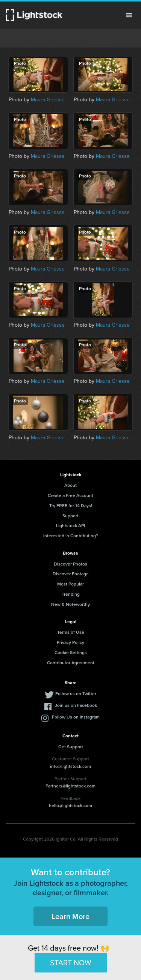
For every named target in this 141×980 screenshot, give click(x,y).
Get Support (71, 747)
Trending (71, 594)
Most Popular (70, 584)
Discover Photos (70, 564)
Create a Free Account (70, 495)
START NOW (71, 963)
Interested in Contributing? (71, 536)
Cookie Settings (71, 653)
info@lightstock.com (70, 766)
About (70, 485)
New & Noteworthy (70, 604)
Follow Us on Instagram (76, 717)
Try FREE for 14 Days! (71, 506)
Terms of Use (71, 632)
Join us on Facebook (76, 705)
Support (70, 516)
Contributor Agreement (71, 663)
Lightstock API (70, 526)
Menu (129, 15)
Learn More (70, 916)
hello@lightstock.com (70, 806)
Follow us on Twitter (76, 694)
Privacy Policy (70, 642)
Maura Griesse (48, 100)
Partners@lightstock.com (70, 786)
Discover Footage (71, 574)
